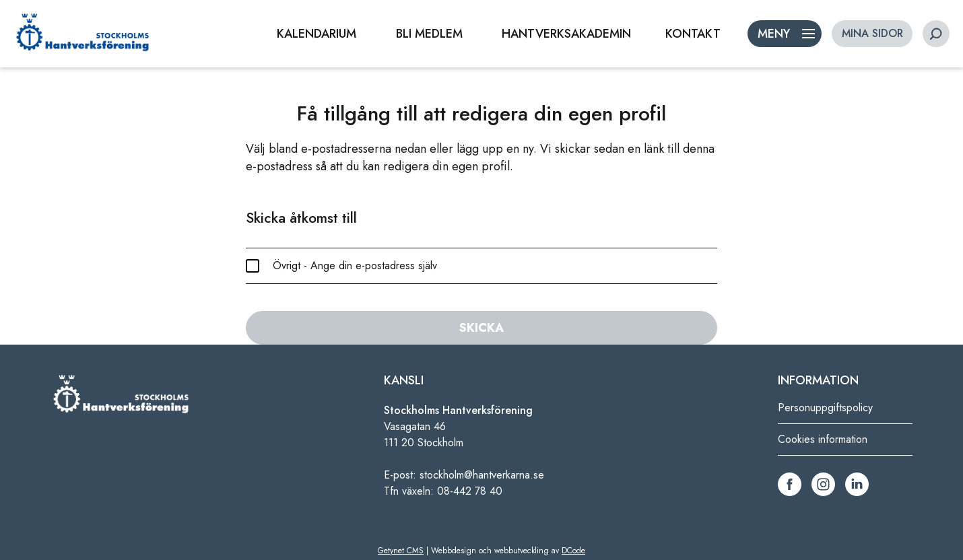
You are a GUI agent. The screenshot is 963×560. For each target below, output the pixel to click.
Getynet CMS (401, 551)
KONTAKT (693, 34)
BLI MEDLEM (429, 34)
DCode (573, 551)
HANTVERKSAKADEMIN (566, 34)
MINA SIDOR (872, 33)
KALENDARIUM (317, 34)
